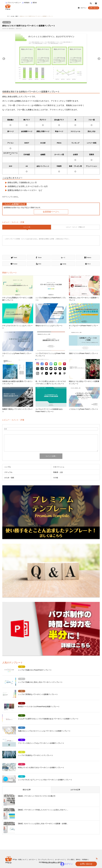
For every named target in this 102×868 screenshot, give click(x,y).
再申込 (78, 860)
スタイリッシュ (59, 467)
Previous (3, 58)
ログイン (84, 8)
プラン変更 (70, 860)
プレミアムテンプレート (45, 860)
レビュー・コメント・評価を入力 (75, 227)
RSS (97, 859)
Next (99, 58)
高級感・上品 (58, 472)
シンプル (8, 467)
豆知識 (60, 862)
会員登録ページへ (51, 212)
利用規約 (27, 3)
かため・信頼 (7, 22)
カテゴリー (32, 860)
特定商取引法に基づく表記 (47, 862)
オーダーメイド (60, 860)
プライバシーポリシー (14, 3)
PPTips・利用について (20, 860)
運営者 (35, 3)
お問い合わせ (94, 8)
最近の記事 (27, 790)
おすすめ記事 (75, 790)
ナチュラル (8, 472)
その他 (56, 478)
